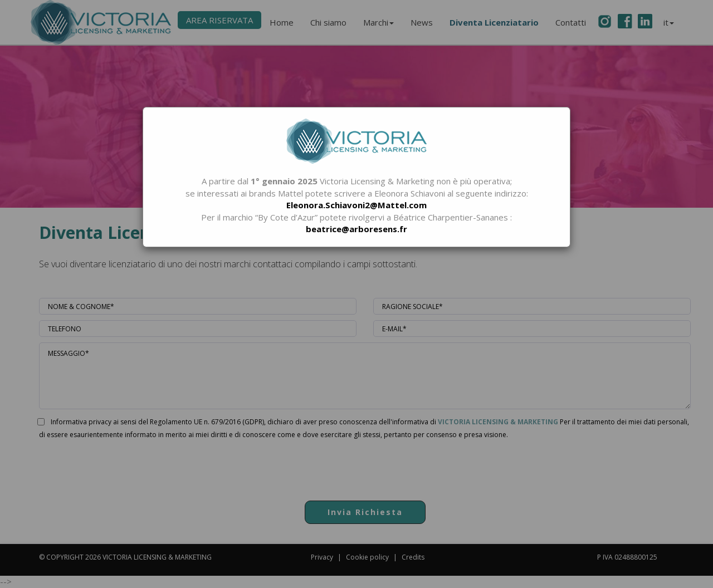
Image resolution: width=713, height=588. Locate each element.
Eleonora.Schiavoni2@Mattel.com (356, 205)
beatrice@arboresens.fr (356, 229)
